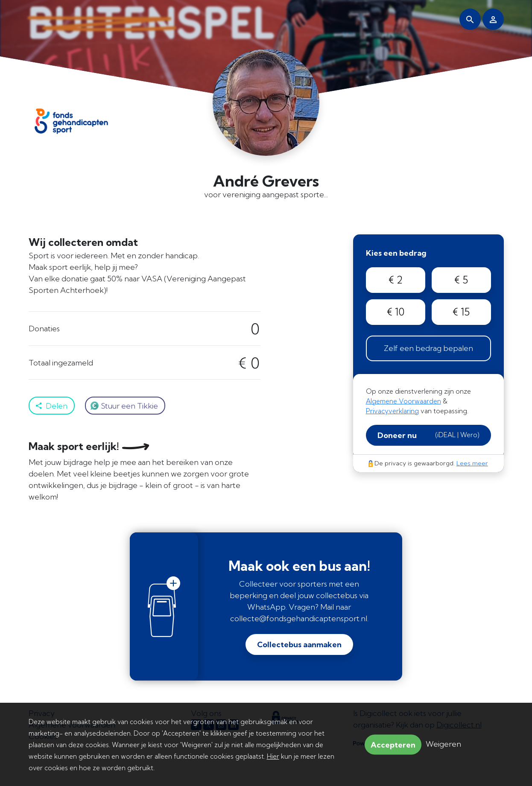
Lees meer (472, 463)
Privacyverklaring (392, 411)
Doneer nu (428, 435)
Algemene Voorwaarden (403, 401)
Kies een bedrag (396, 253)
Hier (273, 756)
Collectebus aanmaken (299, 644)
